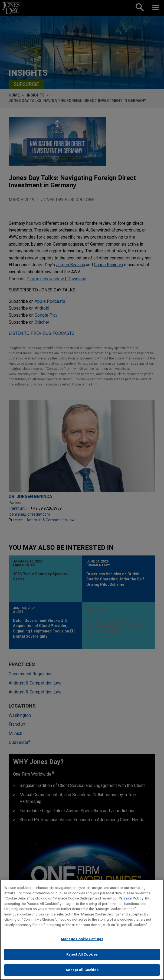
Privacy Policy (131, 901)
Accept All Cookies (82, 973)
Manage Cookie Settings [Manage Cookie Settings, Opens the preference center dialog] (82, 941)
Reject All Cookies (82, 957)
